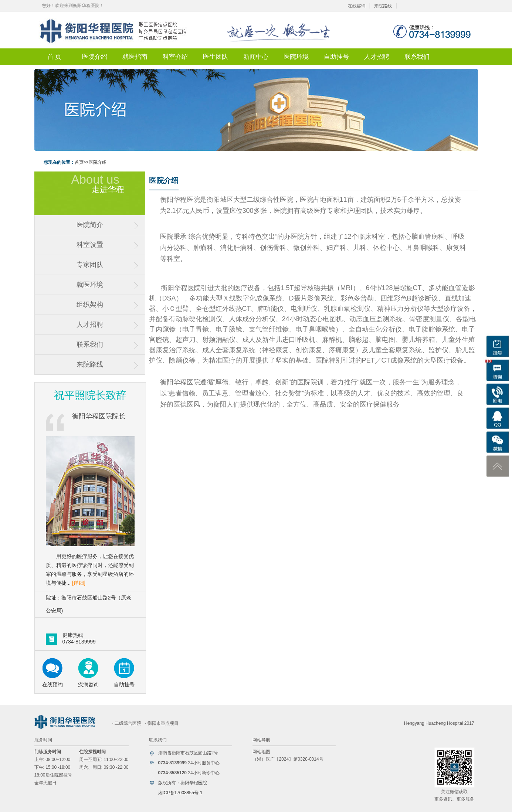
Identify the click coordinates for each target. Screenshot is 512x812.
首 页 (54, 57)
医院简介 (90, 225)
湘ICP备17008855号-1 (180, 793)
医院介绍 (95, 57)
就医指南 (135, 57)
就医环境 (90, 285)
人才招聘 (377, 57)
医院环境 (296, 57)
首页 (79, 162)
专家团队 (90, 265)
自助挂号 (336, 57)
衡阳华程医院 (194, 783)
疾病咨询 (88, 684)
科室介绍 (175, 57)
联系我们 (417, 57)
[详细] (79, 583)
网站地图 (261, 752)
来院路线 (383, 6)
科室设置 (90, 245)
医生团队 (216, 57)
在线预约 (52, 684)
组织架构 (90, 305)
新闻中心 (256, 57)
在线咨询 (357, 6)
